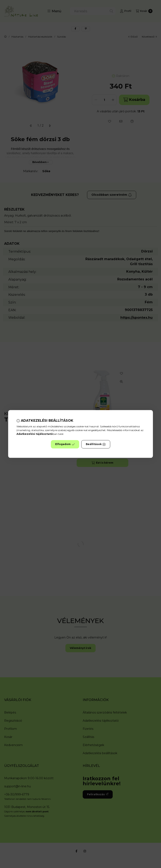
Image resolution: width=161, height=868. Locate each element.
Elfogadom (65, 444)
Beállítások (96, 444)
